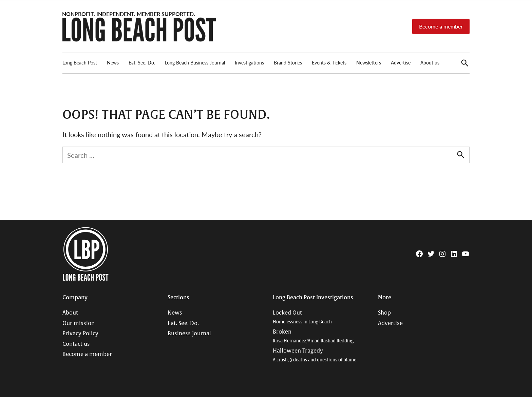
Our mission (79, 323)
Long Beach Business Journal (195, 62)
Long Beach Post (80, 62)
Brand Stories (288, 62)
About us (430, 62)
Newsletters (369, 62)
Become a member (441, 26)
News (113, 62)
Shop (384, 313)
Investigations (249, 62)
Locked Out (302, 317)
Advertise (401, 62)
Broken (313, 336)
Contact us (76, 344)
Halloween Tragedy (315, 355)
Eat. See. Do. (142, 62)
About (70, 313)
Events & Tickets (329, 62)
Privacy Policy (80, 334)
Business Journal (189, 334)
